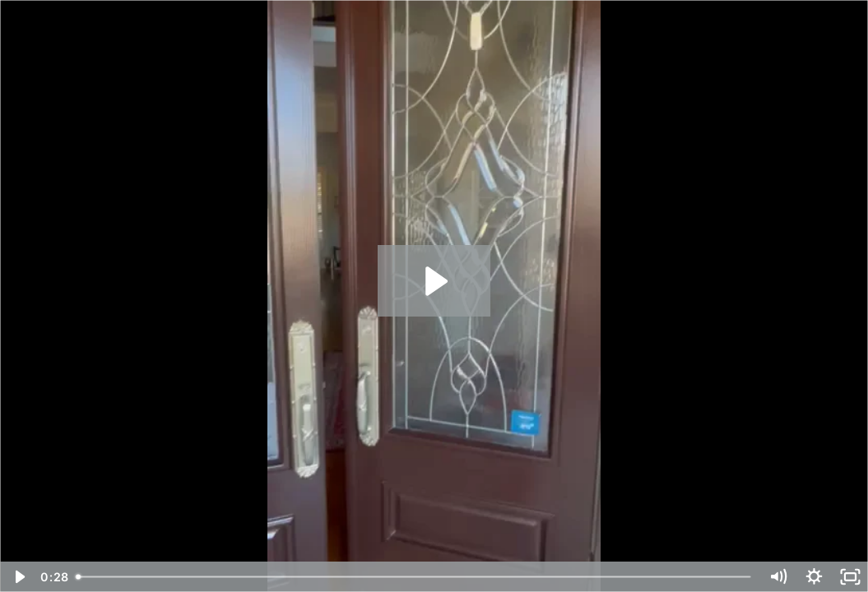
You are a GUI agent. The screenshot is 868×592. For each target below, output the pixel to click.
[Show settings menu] (814, 577)
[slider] (414, 577)
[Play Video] (18, 577)
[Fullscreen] (850, 577)
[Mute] (777, 577)
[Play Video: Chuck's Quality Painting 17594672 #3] (434, 281)
